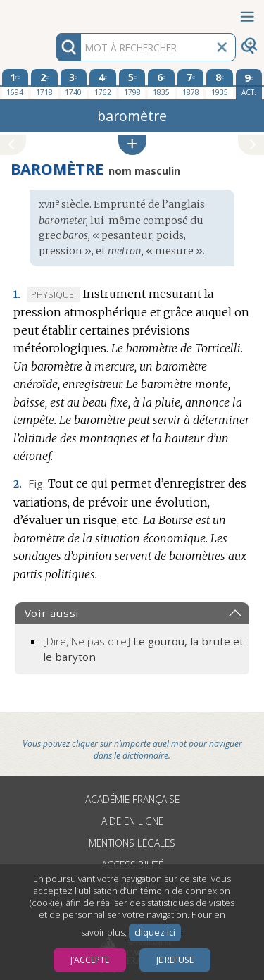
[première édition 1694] (15, 84)
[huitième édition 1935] (220, 84)
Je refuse (175, 960)
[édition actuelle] (249, 84)
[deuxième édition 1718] (44, 84)
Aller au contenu (55, 12)
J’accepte (90, 960)
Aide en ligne (132, 821)
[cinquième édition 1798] (132, 84)
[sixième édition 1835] (161, 84)
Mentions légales (132, 843)
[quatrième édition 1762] (103, 84)
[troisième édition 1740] (74, 84)
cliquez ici (155, 932)
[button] (132, 145)
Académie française (132, 799)
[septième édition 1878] (191, 84)
